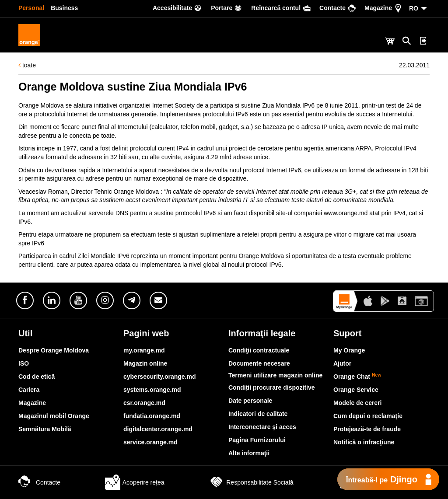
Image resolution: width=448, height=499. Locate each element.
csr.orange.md (144, 403)
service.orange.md (150, 442)
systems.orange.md (152, 390)
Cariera (29, 390)
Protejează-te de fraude (367, 429)
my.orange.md (144, 350)
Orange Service (356, 390)
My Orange (349, 350)
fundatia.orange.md (152, 416)
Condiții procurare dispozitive (272, 387)
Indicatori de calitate (258, 414)
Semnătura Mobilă (45, 429)
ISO (24, 363)
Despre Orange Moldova (54, 350)
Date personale (250, 401)
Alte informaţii (249, 453)
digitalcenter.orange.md (158, 429)
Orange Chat (357, 377)
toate (27, 65)
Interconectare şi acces (262, 427)
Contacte (39, 482)
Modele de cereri (358, 403)
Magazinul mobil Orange (54, 416)
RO (414, 8)
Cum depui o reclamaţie (368, 416)
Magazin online (145, 363)
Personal (31, 8)
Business (64, 8)
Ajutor (342, 363)
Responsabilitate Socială (251, 482)
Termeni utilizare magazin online (275, 375)
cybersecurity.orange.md (159, 377)
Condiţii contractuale (259, 350)
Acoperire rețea (135, 482)
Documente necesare (259, 363)
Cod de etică (37, 377)
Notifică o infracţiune (364, 442)
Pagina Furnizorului (257, 440)
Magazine (32, 403)
